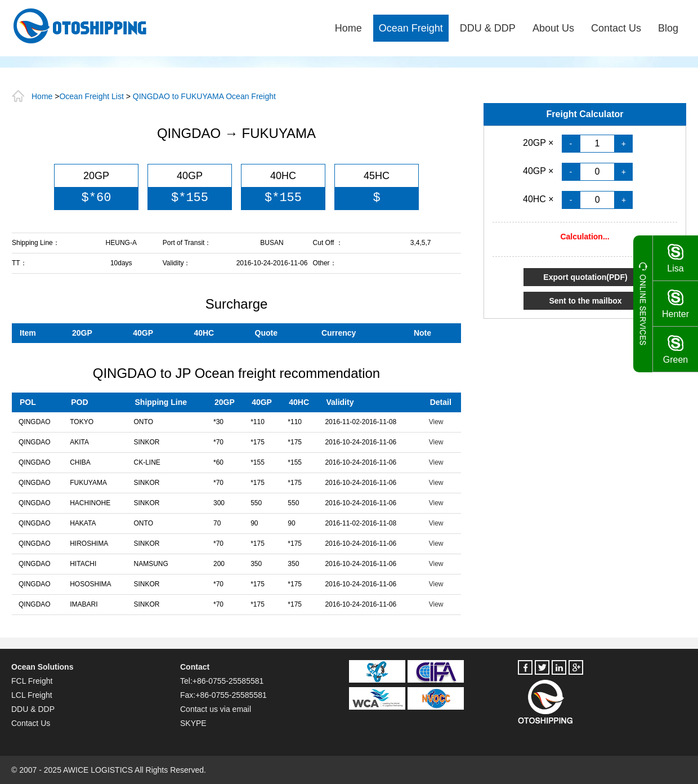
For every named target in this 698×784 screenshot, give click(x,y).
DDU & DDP (488, 28)
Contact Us (616, 28)
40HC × (540, 199)
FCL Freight (32, 681)
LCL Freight (32, 695)
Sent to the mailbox (585, 301)
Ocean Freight (411, 28)
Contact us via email (216, 709)
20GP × (540, 143)
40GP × (540, 171)
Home (348, 28)
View (436, 422)
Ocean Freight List (91, 96)
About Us (553, 28)
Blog (668, 28)
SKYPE (193, 723)
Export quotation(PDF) (585, 277)
